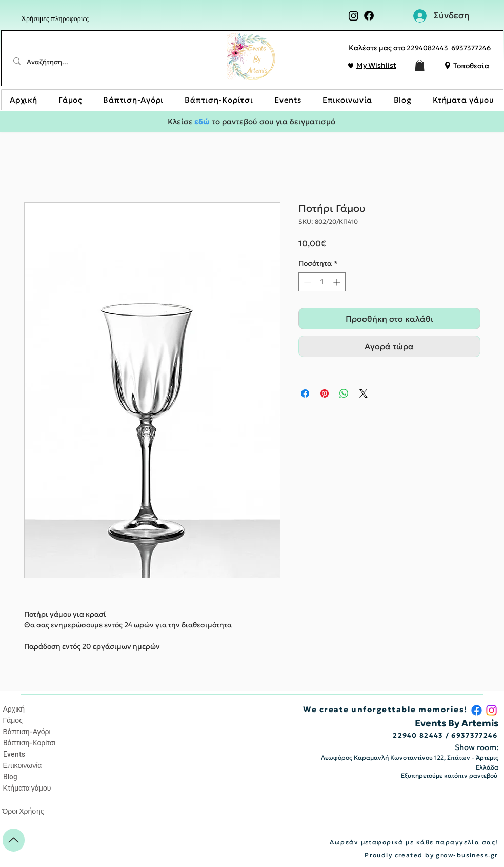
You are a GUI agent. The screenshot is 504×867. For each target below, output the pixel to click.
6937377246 (471, 48)
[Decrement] (306, 282)
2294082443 (427, 48)
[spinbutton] (322, 282)
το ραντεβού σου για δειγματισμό (273, 121)
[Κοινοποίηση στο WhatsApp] (344, 393)
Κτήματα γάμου (27, 788)
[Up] (14, 840)
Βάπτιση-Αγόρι (27, 731)
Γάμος (13, 720)
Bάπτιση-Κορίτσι (29, 743)
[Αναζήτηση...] (84, 62)
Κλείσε (181, 121)
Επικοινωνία (23, 765)
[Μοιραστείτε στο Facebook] (305, 393)
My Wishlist (376, 65)
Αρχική (14, 709)
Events (14, 754)
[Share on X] (364, 393)
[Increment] (338, 282)
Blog (10, 776)
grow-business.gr (467, 855)
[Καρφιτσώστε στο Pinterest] (325, 393)
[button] (420, 65)
